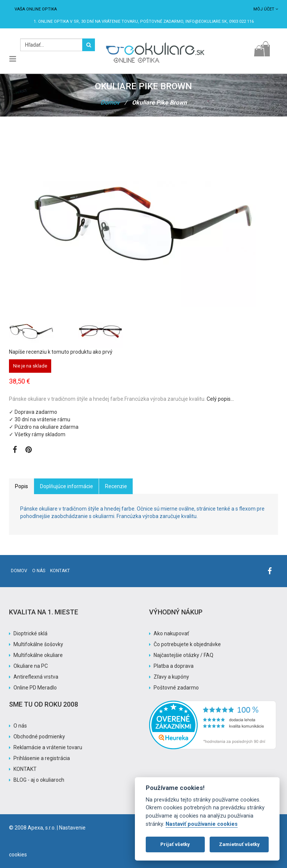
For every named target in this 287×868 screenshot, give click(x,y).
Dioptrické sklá (30, 633)
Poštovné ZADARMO (162, 21)
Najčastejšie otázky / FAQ (183, 655)
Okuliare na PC (31, 666)
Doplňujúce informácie (67, 486)
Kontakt (60, 571)
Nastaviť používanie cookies (202, 824)
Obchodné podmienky (39, 737)
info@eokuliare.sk (206, 21)
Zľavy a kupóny (171, 677)
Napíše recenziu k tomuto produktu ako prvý (61, 352)
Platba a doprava (174, 666)
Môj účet (266, 9)
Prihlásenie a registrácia (42, 758)
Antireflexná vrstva (36, 677)
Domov (110, 103)
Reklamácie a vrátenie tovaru (48, 747)
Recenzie (116, 486)
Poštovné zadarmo (176, 688)
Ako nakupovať (171, 633)
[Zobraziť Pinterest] (29, 450)
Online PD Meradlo (35, 688)
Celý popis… (220, 399)
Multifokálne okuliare (38, 655)
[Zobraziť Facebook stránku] (15, 450)
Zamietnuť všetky (239, 844)
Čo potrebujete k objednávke (187, 644)
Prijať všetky (175, 844)
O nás (39, 571)
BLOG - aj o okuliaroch (39, 780)
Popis (21, 486)
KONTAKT (25, 769)
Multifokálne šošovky (38, 644)
